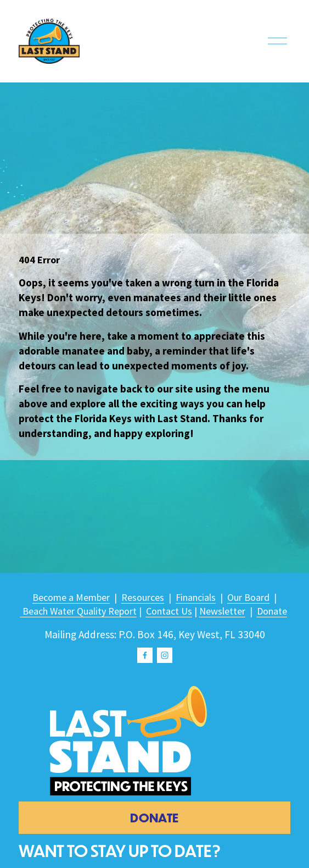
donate (154, 818)
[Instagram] (165, 655)
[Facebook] (145, 655)
